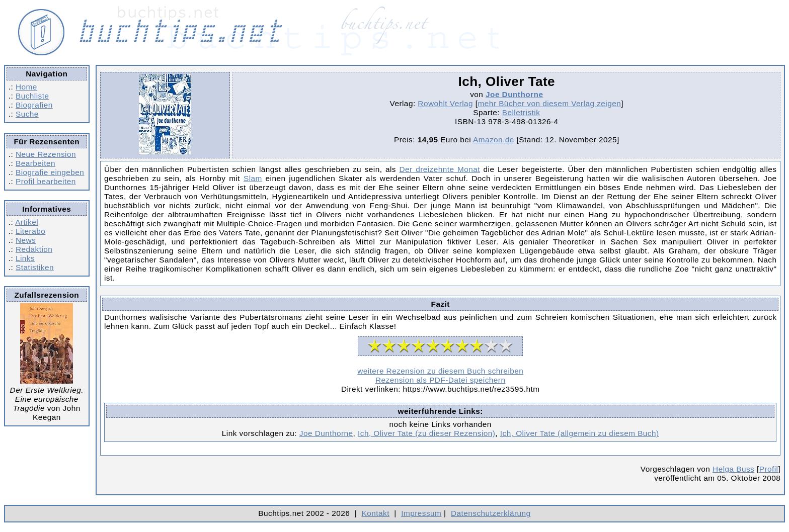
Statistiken (35, 267)
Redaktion (34, 249)
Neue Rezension (46, 154)
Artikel (27, 222)
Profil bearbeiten (46, 181)
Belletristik (521, 112)
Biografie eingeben (50, 172)
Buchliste (32, 96)
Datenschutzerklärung (491, 513)
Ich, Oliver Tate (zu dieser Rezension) (426, 433)
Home (26, 87)
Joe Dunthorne (514, 94)
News (26, 240)
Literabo (30, 231)
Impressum (421, 513)
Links (25, 258)
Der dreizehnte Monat (440, 169)
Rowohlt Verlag (445, 103)
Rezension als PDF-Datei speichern (441, 380)
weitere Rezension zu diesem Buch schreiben (440, 371)
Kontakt (376, 513)
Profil (769, 469)
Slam (253, 178)
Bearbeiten (35, 163)
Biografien (34, 105)
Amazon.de (494, 140)
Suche (27, 114)
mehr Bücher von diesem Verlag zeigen (550, 103)
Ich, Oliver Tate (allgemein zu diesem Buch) (580, 433)
